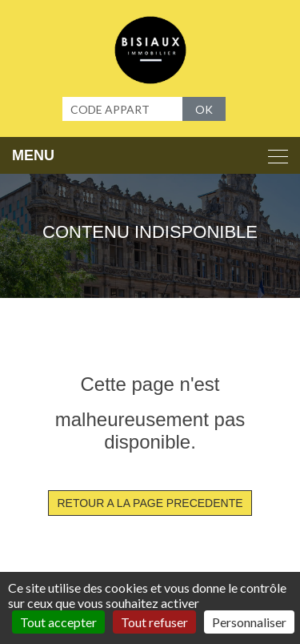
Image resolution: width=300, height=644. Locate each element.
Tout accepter (58, 622)
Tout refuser (154, 622)
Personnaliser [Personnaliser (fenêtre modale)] (249, 622)
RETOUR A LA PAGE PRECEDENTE (150, 503)
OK (204, 109)
